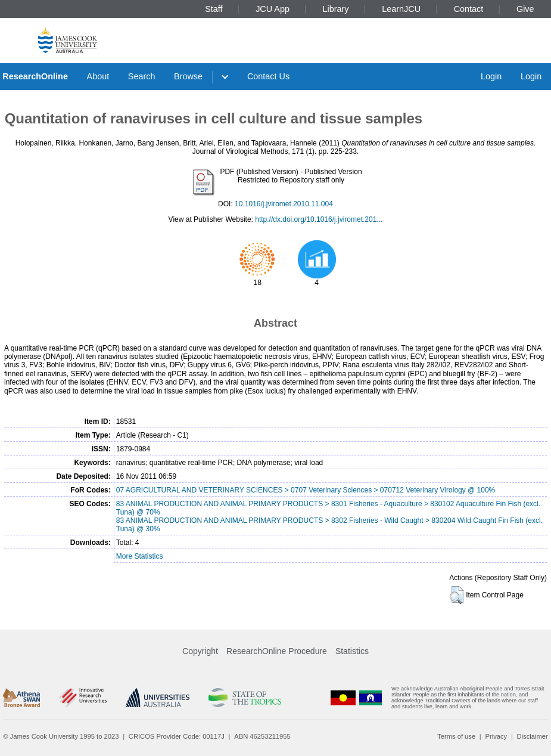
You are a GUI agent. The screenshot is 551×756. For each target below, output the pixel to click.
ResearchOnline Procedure (277, 651)
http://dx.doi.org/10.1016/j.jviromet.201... (319, 219)
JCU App (273, 9)
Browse (188, 76)
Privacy (496, 736)
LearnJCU (401, 9)
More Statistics (140, 556)
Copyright (200, 651)
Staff (214, 9)
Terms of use (456, 736)
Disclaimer (533, 736)
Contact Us (268, 76)
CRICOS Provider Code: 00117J (177, 736)
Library (336, 9)
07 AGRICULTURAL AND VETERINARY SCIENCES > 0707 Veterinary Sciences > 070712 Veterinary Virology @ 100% (306, 490)
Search (142, 76)
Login (491, 76)
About (98, 76)
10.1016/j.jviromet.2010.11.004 (284, 204)
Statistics (352, 651)
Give (525, 9)
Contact (469, 9)
